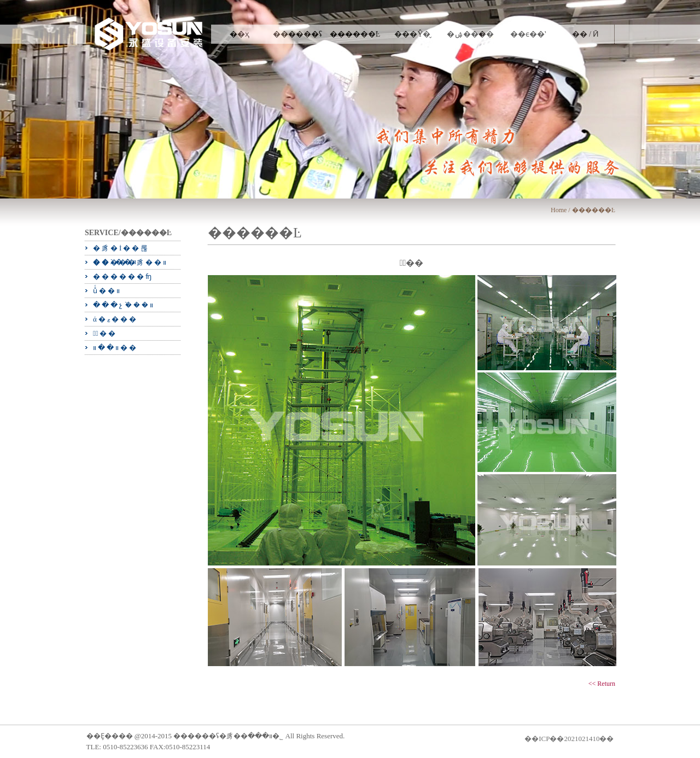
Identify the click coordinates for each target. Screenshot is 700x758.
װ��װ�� (115, 348)
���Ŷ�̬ (412, 34)
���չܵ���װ (124, 305)
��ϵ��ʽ (528, 34)
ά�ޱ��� (115, 319)
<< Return (602, 684)
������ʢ (297, 34)
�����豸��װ (130, 262)
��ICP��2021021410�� (569, 739)
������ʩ (123, 276)
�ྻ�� (105, 333)
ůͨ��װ (107, 291)
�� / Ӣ (586, 34)
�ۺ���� (470, 34)
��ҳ (240, 34)
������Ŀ (355, 34)
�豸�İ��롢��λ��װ (121, 250)
